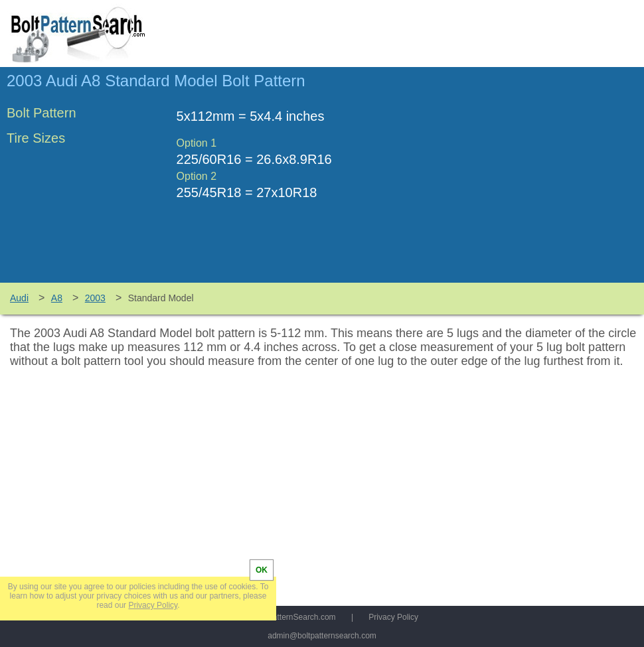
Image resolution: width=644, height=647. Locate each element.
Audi (19, 298)
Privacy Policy (393, 617)
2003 (95, 298)
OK (262, 570)
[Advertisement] (526, 181)
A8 (57, 298)
